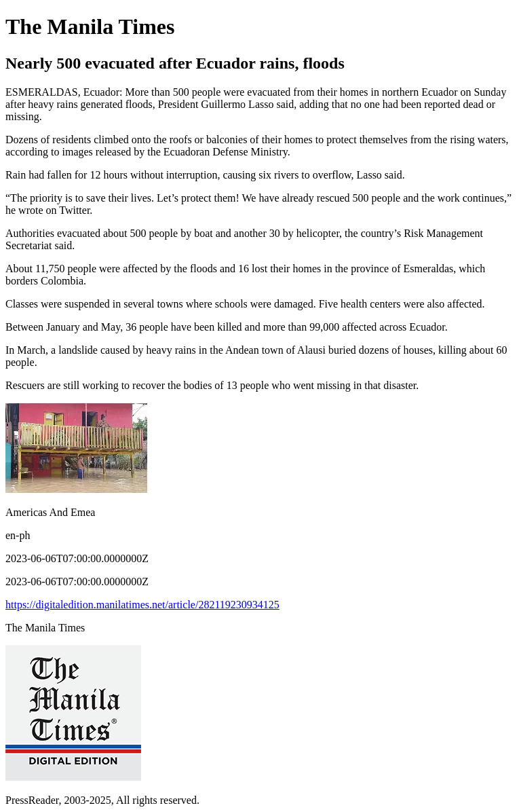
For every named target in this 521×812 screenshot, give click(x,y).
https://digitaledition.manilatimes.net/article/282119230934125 (142, 605)
